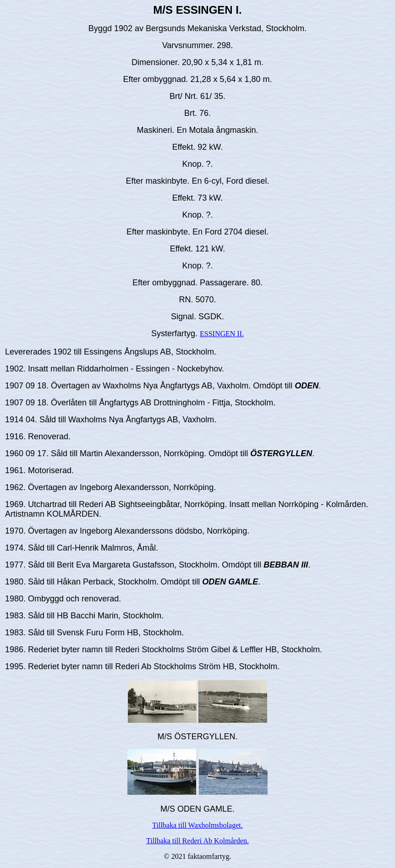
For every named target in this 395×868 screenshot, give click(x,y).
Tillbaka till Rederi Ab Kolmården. (197, 841)
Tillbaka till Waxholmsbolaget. (197, 825)
